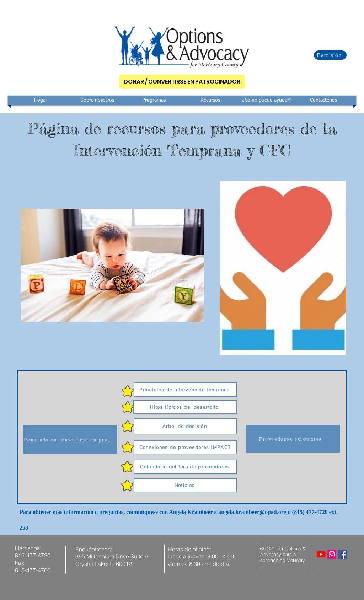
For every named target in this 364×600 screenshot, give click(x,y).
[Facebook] (342, 554)
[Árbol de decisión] (185, 426)
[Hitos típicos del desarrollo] (185, 407)
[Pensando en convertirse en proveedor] (70, 440)
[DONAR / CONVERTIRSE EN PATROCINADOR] (182, 82)
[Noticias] (185, 485)
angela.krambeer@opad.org (252, 512)
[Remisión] (330, 55)
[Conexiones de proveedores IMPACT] (185, 447)
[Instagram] (332, 554)
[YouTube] (321, 554)
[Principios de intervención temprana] (185, 390)
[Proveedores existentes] (293, 439)
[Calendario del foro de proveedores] (185, 467)
